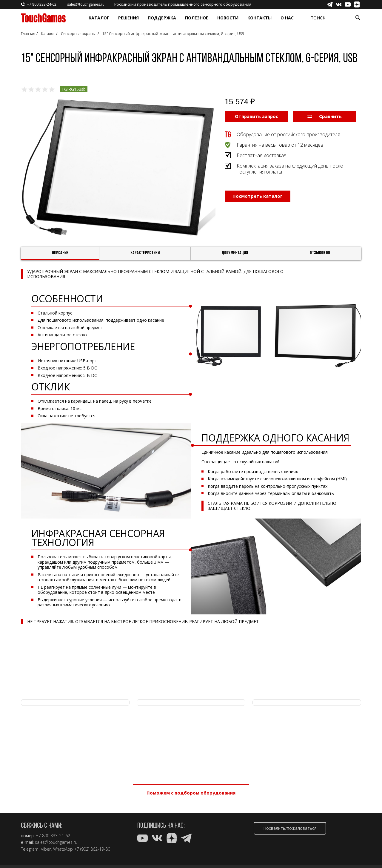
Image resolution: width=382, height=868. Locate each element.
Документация (235, 253)
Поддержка (162, 18)
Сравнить (325, 116)
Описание (60, 253)
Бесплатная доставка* (262, 155)
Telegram (30, 849)
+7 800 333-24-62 (53, 836)
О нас (287, 18)
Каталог (99, 18)
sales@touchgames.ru (56, 842)
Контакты (259, 18)
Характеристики (145, 253)
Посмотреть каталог (257, 196)
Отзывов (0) (320, 253)
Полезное (197, 18)
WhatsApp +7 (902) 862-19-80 (82, 849)
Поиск (318, 18)
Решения (128, 18)
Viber (46, 849)
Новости (228, 18)
